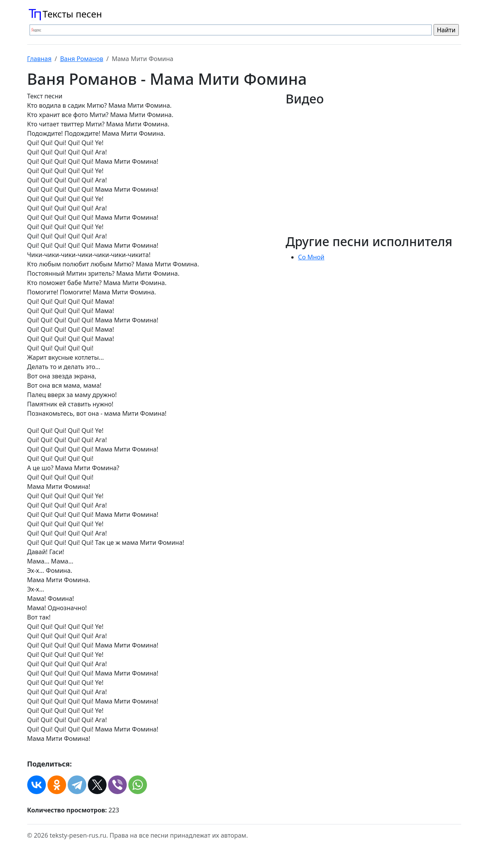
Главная (39, 59)
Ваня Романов (81, 59)
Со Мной (311, 257)
